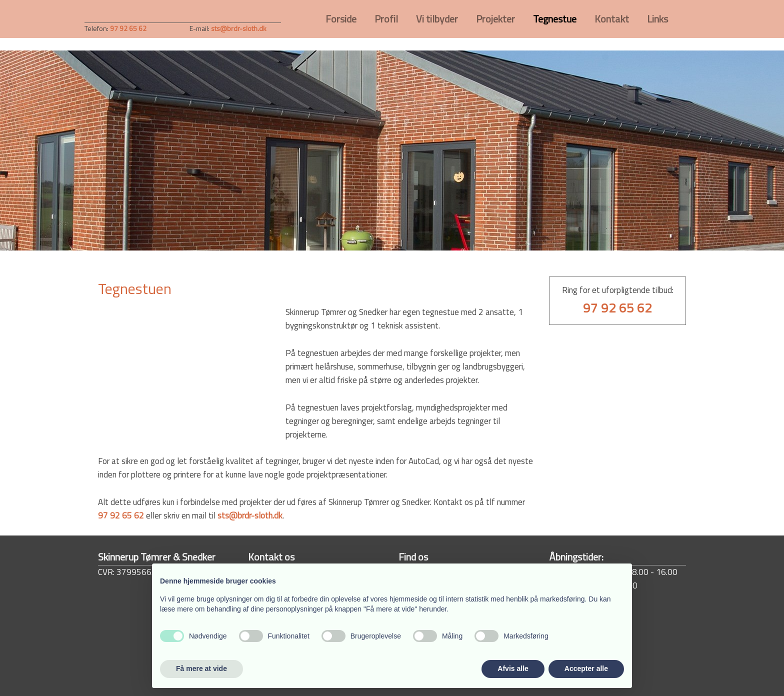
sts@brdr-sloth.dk (239, 28)
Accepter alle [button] (586, 668)
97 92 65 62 (121, 515)
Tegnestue (555, 19)
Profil (386, 19)
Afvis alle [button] (513, 668)
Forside (341, 19)
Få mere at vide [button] (201, 668)
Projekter (495, 19)
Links (657, 19)
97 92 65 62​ (128, 28)
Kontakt (612, 19)
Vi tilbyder (437, 19)
